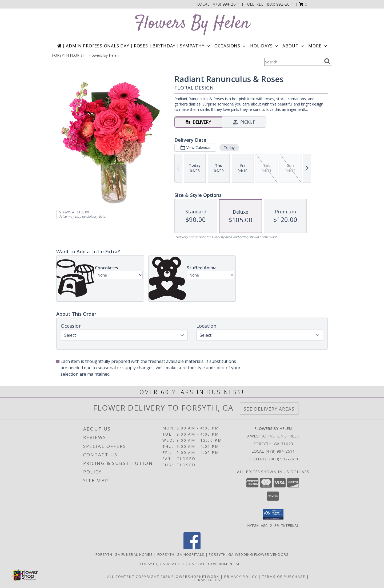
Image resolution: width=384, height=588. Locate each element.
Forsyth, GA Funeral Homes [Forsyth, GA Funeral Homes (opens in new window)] (124, 554)
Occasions (231, 46)
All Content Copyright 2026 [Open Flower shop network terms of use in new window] (139, 576)
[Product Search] (293, 62)
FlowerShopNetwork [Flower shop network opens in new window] (195, 576)
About (294, 46)
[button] (303, 4)
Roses (141, 46)
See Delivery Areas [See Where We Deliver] (269, 409)
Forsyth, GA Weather (162, 563)
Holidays (265, 46)
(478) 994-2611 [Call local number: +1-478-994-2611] (227, 4)
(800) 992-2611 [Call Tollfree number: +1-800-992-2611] (284, 459)
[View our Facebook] (192, 548)
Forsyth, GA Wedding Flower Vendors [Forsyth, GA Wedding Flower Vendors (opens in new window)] (249, 554)
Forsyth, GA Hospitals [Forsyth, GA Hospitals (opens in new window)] (181, 554)
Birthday (164, 46)
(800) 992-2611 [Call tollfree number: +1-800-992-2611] (280, 4)
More (318, 46)
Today (229, 147)
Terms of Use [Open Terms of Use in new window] (208, 580)
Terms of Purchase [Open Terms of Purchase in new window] (284, 576)
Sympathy (195, 46)
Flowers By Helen (192, 24)
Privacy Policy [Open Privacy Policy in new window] (241, 576)
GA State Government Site (216, 563)
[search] (327, 61)
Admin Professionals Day (97, 46)
